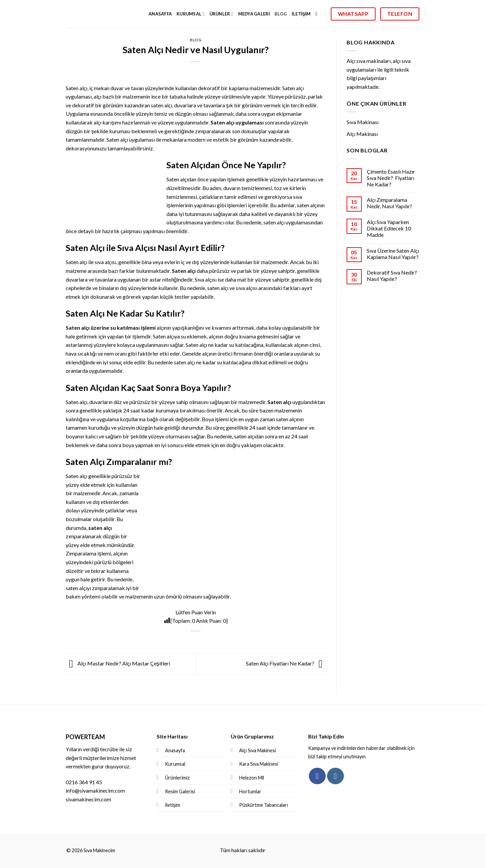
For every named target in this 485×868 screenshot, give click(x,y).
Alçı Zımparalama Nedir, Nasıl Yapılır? (389, 203)
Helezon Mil (252, 778)
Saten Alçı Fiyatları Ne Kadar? (286, 663)
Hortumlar (250, 791)
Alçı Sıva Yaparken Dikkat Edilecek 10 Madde (389, 228)
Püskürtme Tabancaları (264, 805)
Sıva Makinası (363, 122)
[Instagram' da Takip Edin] (335, 776)
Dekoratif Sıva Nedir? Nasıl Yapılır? (392, 276)
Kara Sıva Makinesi (259, 764)
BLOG (281, 14)
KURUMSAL (190, 14)
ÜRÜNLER (221, 14)
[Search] (318, 14)
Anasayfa (160, 14)
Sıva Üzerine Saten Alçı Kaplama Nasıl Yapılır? (393, 254)
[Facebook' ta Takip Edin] (317, 776)
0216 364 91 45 (84, 782)
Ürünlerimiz (177, 778)
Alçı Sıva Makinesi (257, 750)
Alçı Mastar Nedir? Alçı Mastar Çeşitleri (118, 663)
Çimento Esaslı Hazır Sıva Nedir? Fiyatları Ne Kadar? (391, 178)
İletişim (173, 805)
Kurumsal (175, 764)
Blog (196, 40)
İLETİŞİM (301, 14)
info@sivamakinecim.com (95, 790)
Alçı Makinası (362, 134)
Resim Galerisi (180, 791)
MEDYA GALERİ (254, 14)
